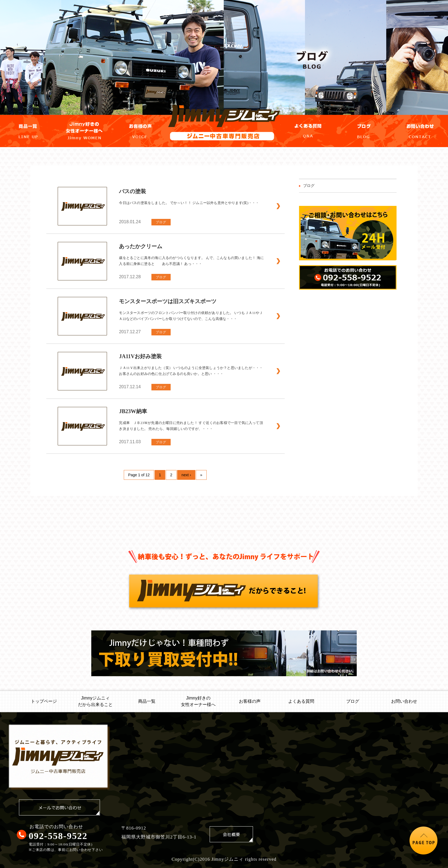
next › (186, 475)
